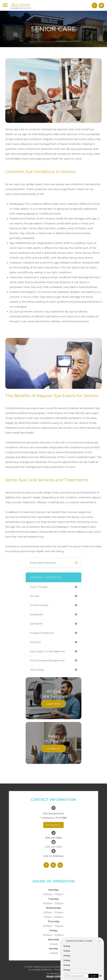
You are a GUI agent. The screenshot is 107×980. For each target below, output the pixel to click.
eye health (36, 624)
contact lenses (39, 605)
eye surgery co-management (48, 651)
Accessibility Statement (40, 970)
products (35, 642)
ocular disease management (47, 660)
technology (37, 670)
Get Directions (52, 825)
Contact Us (53, 748)
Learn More (54, 704)
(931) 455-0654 (54, 838)
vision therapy (39, 587)
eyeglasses (37, 614)
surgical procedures (42, 633)
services (35, 596)
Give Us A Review (53, 856)
